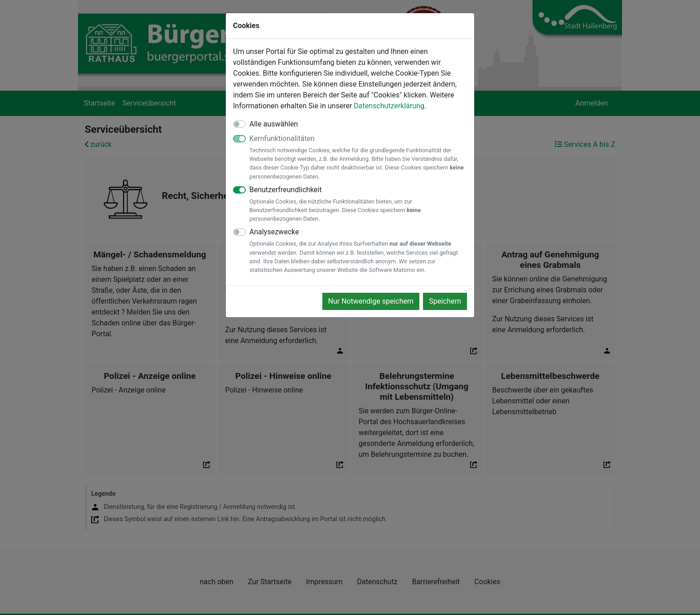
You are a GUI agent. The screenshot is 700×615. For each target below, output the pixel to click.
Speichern (445, 301)
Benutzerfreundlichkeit (358, 204)
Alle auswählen (274, 124)
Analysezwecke (358, 251)
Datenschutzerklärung (389, 106)
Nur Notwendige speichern (371, 301)
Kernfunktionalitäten (358, 157)
